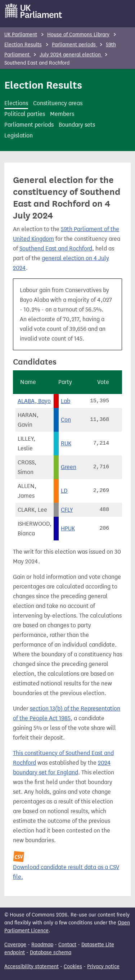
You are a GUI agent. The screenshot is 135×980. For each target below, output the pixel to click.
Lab (66, 401)
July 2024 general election (71, 55)
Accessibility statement (31, 967)
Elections (16, 103)
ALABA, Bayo (34, 401)
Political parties (25, 114)
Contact (67, 945)
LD (64, 491)
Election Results (23, 45)
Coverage (15, 945)
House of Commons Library (78, 35)
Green (69, 467)
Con (66, 420)
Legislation (19, 135)
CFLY (67, 510)
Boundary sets (77, 125)
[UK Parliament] (34, 11)
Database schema (51, 953)
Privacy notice (103, 967)
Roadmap (42, 945)
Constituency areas (58, 103)
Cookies (73, 967)
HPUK (68, 528)
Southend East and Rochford (56, 248)
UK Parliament (21, 35)
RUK (66, 443)
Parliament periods (75, 45)
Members (62, 114)
